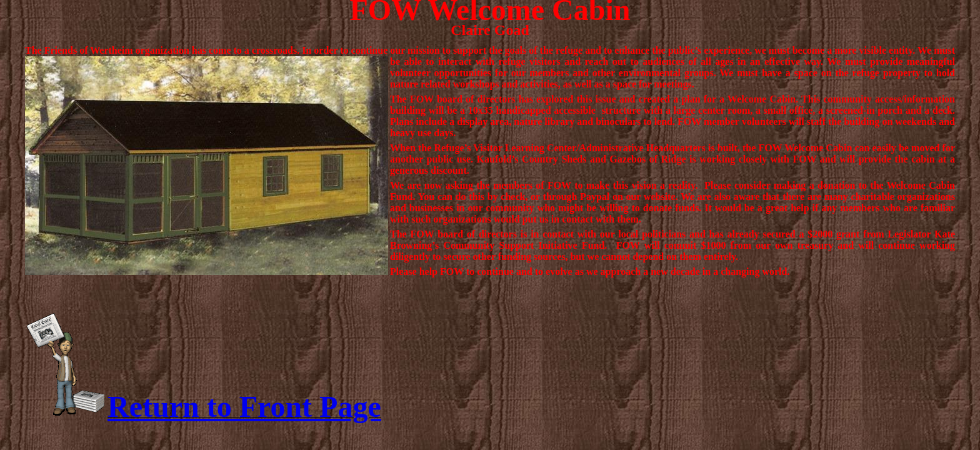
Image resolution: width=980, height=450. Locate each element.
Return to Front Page (244, 407)
